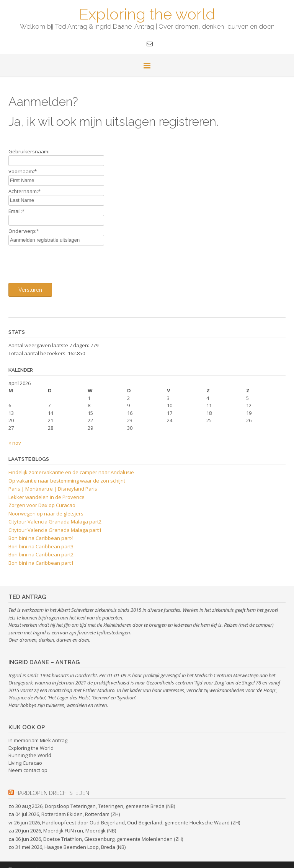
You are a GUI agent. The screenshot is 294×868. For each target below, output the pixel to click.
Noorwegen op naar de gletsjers (46, 514)
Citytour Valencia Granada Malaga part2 (55, 522)
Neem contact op (28, 770)
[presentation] (67, 262)
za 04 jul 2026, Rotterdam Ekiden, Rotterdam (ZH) (64, 814)
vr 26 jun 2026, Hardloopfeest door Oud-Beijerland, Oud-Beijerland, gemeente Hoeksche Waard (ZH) (124, 822)
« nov (15, 443)
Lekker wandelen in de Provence (47, 497)
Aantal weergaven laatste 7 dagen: (49, 345)
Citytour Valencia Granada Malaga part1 (55, 530)
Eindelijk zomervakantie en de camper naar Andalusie (71, 472)
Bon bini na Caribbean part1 (41, 563)
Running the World (30, 755)
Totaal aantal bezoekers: (38, 353)
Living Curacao (25, 763)
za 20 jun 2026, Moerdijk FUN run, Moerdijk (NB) (62, 831)
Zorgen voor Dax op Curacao (42, 505)
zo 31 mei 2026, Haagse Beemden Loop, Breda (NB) (67, 847)
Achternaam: (24, 191)
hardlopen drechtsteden (52, 793)
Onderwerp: (24, 231)
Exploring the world (147, 13)
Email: (16, 211)
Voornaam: (23, 171)
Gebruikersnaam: (29, 151)
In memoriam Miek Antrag (38, 740)
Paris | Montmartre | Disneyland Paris (53, 489)
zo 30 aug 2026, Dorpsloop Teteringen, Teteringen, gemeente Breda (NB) (92, 806)
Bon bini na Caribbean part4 (41, 538)
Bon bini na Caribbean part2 (41, 554)
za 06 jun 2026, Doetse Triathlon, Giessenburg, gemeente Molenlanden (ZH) (96, 839)
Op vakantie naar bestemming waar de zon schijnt (67, 481)
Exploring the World (31, 748)
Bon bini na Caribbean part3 (41, 546)
